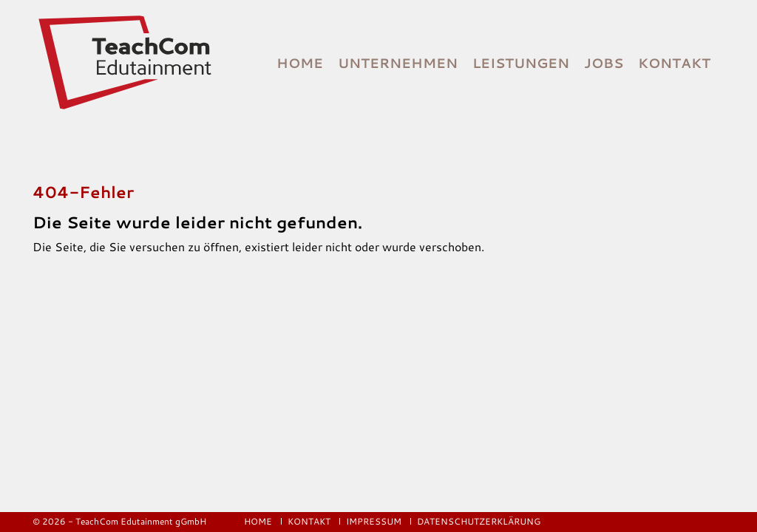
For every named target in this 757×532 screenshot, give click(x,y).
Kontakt (674, 63)
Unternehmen (398, 63)
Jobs (604, 63)
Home (300, 63)
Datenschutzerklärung (479, 521)
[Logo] (126, 62)
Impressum (375, 521)
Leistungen (521, 63)
